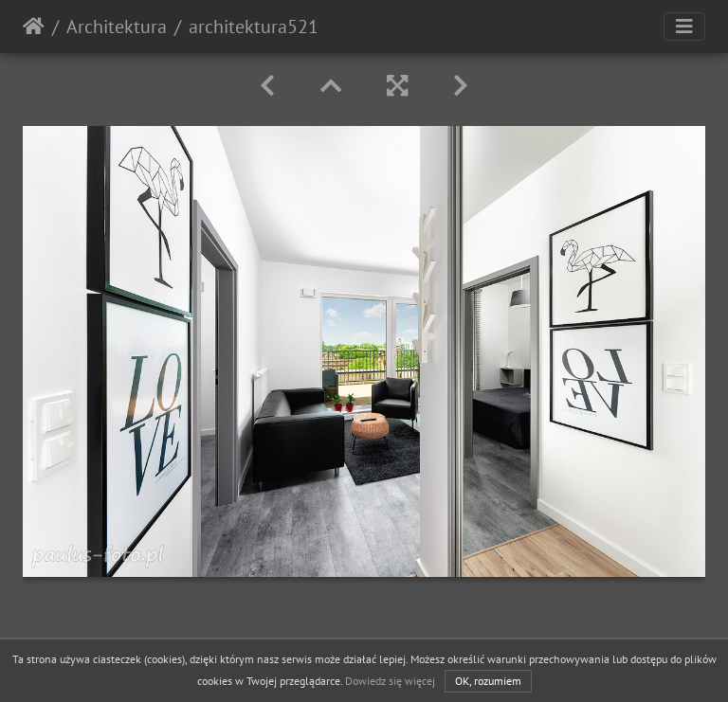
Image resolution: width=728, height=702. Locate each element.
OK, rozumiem (488, 681)
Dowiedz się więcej (390, 681)
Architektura (117, 27)
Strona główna (34, 27)
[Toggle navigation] (684, 27)
